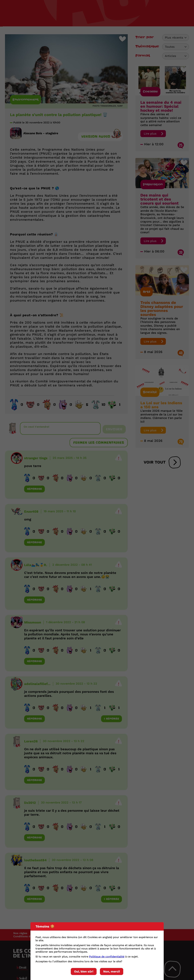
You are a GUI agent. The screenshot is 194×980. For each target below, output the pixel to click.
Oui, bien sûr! (84, 971)
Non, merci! (112, 971)
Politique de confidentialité (107, 957)
